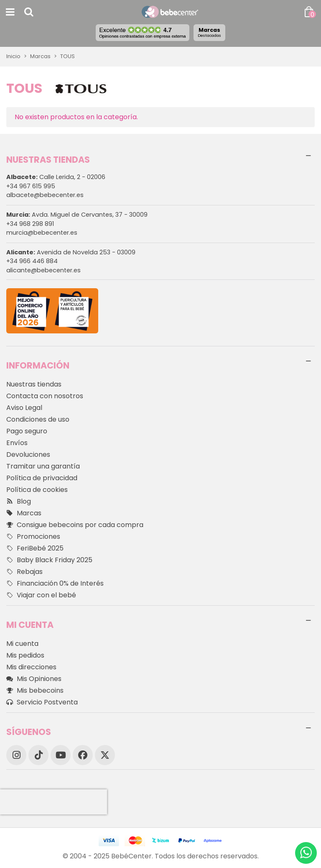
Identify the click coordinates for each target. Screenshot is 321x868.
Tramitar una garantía (43, 466)
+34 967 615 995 (31, 186)
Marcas (209, 32)
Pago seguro (27, 431)
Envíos (17, 443)
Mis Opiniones (34, 679)
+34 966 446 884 (32, 261)
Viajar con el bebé (41, 595)
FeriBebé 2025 (35, 548)
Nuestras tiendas (34, 384)
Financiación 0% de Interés (55, 584)
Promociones (33, 537)
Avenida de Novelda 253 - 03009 (71, 252)
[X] (105, 755)
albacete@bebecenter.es (45, 195)
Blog (19, 502)
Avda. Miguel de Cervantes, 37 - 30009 (77, 215)
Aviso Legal (24, 408)
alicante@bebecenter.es (43, 270)
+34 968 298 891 (30, 224)
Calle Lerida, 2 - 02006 (56, 177)
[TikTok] (38, 755)
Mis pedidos (25, 655)
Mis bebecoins (35, 691)
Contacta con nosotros (45, 396)
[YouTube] (61, 755)
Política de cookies (37, 490)
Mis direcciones (31, 667)
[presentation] (53, 802)
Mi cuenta (22, 644)
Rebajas (24, 572)
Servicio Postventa (42, 702)
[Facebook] (83, 755)
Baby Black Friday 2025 (49, 560)
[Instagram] (16, 755)
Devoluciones (28, 454)
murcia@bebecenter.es (42, 233)
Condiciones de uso (38, 419)
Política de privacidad (42, 478)
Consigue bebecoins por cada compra (75, 525)
